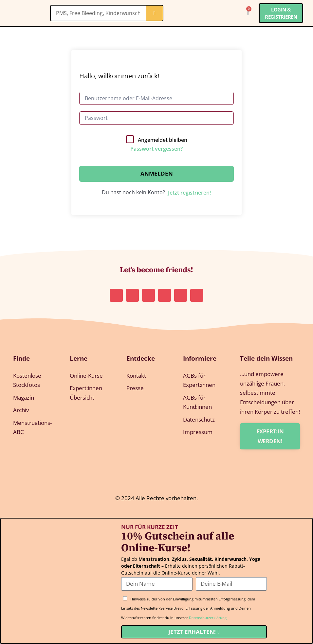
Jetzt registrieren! (189, 193)
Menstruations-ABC (32, 428)
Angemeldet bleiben (163, 140)
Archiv (21, 410)
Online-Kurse (86, 376)
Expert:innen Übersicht (86, 393)
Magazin (24, 398)
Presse (135, 388)
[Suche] (155, 13)
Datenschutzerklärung (208, 618)
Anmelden (157, 173)
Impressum (198, 433)
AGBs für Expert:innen (199, 380)
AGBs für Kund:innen (197, 402)
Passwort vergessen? (156, 149)
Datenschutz (199, 420)
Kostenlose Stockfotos (27, 380)
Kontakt (136, 376)
